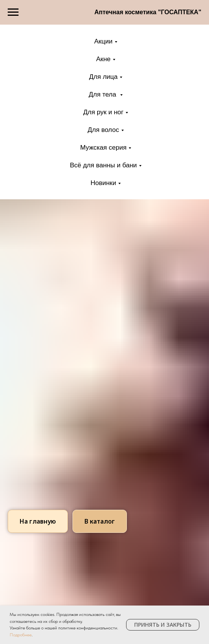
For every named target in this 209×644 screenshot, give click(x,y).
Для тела (103, 94)
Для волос (103, 130)
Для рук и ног (104, 112)
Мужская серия (103, 148)
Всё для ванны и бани (103, 165)
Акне (103, 59)
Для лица (103, 77)
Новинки (104, 183)
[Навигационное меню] (13, 12)
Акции (103, 41)
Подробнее (21, 635)
